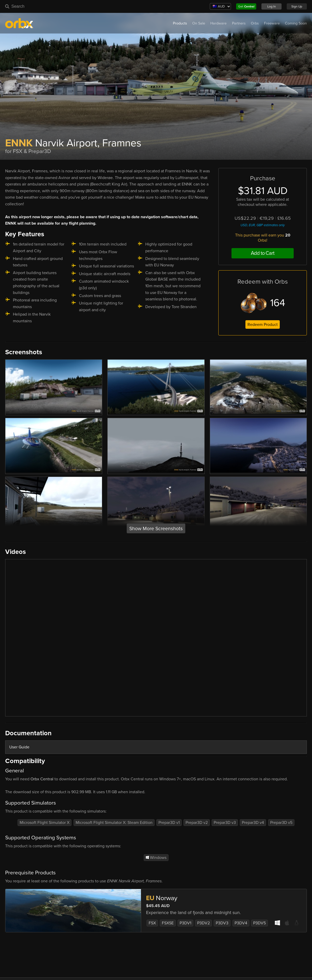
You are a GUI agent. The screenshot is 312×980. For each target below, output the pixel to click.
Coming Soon (296, 23)
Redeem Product (263, 325)
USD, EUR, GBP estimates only (263, 225)
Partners (239, 23)
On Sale (199, 23)
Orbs (255, 23)
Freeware (272, 23)
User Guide (19, 747)
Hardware (218, 23)
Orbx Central (42, 779)
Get (246, 6)
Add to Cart (263, 253)
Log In (272, 6)
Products (180, 23)
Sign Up (297, 6)
